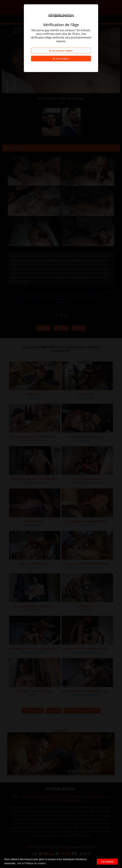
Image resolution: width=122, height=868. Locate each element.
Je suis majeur (61, 59)
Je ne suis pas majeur (61, 50)
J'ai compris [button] (107, 862)
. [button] (94, 862)
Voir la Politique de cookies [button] (31, 863)
